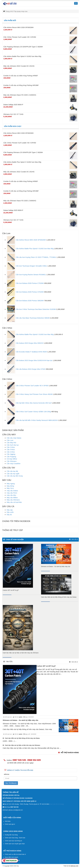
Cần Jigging (11, 454)
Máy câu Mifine (12, 498)
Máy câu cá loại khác (14, 502)
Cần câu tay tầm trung (15, 476)
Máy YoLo (10, 488)
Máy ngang (11, 484)
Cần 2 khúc (11, 447)
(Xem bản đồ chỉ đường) (57, 804)
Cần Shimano (12, 461)
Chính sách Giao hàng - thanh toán (15, 838)
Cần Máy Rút (11, 443)
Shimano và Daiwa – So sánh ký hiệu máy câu (56, 566)
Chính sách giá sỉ (10, 824)
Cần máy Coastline (13, 463)
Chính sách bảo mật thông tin (13, 841)
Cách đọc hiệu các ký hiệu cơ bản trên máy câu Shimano (21, 653)
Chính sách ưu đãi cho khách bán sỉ (15, 854)
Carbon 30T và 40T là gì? (11, 590)
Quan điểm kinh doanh (11, 857)
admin (21, 717)
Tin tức (8, 662)
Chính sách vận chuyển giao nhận (15, 844)
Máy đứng (10, 486)
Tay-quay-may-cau (21, 11)
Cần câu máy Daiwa (14, 438)
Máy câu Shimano (13, 500)
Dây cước (10, 512)
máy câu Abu (11, 495)
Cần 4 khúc (11, 452)
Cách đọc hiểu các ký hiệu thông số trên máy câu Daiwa (59, 597)
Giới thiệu (8, 821)
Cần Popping (11, 457)
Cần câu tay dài (12, 471)
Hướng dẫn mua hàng (11, 835)
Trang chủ (9, 11)
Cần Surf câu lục (13, 445)
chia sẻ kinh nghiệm (13, 539)
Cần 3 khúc (11, 450)
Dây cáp (10, 510)
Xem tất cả (73, 539)
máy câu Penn (12, 493)
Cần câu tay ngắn (13, 474)
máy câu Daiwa (12, 491)
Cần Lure (10, 440)
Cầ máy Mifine (12, 459)
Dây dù (9, 515)
